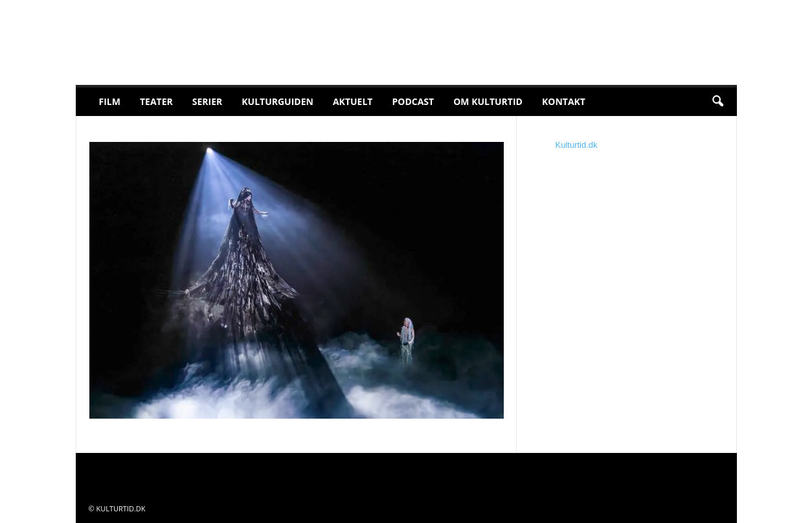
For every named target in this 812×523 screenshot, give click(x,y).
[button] (717, 102)
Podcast (413, 101)
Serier (208, 101)
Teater (156, 101)
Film (110, 101)
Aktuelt (353, 101)
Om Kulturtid (488, 101)
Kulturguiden (277, 101)
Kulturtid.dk (577, 145)
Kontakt (564, 101)
